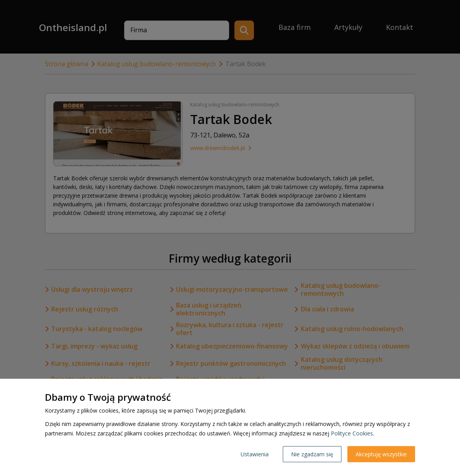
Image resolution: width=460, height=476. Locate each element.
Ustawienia (255, 454)
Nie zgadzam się (312, 454)
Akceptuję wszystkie (381, 454)
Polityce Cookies (352, 433)
